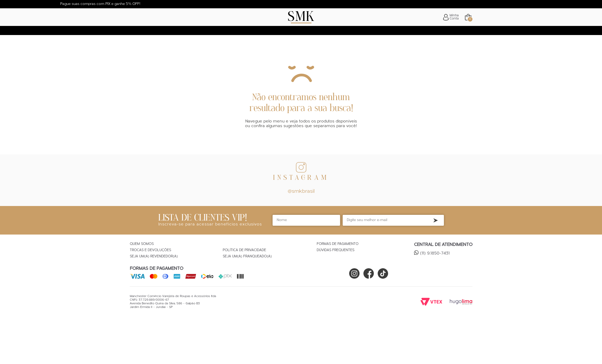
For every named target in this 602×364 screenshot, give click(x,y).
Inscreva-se (436, 220)
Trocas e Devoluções (150, 250)
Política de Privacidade (244, 250)
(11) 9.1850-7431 (435, 253)
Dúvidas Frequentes (336, 250)
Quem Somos (142, 244)
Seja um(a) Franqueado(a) (247, 257)
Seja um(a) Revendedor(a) (154, 257)
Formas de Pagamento (338, 244)
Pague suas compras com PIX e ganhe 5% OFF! (100, 4)
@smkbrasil (301, 191)
